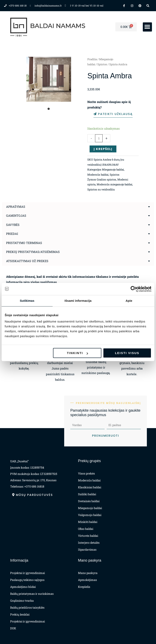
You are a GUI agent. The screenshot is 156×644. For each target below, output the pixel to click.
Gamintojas (16, 216)
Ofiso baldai (86, 529)
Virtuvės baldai (88, 536)
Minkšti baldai (88, 522)
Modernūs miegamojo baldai (114, 184)
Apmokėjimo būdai (23, 587)
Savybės (13, 225)
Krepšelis (84, 587)
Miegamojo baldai (113, 169)
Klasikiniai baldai (90, 487)
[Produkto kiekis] (99, 138)
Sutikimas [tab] (27, 301)
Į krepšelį (103, 149)
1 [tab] (49, 109)
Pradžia (92, 59)
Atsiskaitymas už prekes (27, 261)
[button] (147, 27)
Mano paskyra (88, 573)
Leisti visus (127, 353)
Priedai (12, 234)
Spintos (102, 64)
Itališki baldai (87, 494)
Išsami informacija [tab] (78, 301)
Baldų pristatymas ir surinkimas (32, 594)
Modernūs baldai (98, 175)
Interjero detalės (89, 543)
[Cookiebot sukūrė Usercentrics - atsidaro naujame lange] (134, 289)
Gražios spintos (106, 179)
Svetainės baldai (89, 501)
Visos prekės (86, 473)
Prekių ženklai (20, 614)
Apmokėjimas (87, 580)
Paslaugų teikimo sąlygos (27, 580)
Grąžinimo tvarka (22, 601)
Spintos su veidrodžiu (101, 189)
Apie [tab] (129, 301)
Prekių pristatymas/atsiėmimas (33, 252)
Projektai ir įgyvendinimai (28, 573)
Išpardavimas (87, 549)
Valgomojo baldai (90, 515)
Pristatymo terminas (24, 243)
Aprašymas (16, 207)
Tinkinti (77, 353)
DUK (13, 628)
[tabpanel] (49, 79)
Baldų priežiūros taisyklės (27, 607)
